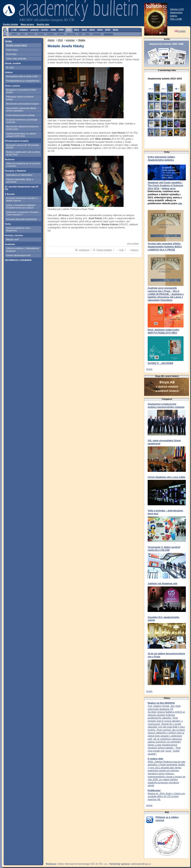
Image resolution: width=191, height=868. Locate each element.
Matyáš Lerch (12, 239)
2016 (115, 30)
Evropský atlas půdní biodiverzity (21, 219)
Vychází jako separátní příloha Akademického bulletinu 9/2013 (165, 245)
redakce (24, 30)
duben (41, 34)
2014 (100, 30)
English (180, 31)
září (80, 34)
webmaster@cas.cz (141, 864)
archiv (45, 30)
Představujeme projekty (17, 141)
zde (180, 203)
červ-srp (71, 34)
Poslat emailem (104, 250)
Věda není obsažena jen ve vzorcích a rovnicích (23, 165)
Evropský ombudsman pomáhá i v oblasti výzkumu (22, 199)
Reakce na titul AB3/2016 (161, 703)
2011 (76, 30)
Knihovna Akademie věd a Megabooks (18, 229)
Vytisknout (84, 250)
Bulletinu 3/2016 (166, 730)
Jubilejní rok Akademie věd (162, 584)
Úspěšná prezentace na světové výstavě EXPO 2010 (21, 135)
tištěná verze (169, 189)
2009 (61, 30)
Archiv (149, 369)
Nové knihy (11, 54)
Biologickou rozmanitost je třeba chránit (21, 91)
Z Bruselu (10, 194)
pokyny (35, 30)
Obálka (8, 41)
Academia (10, 244)
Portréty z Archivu (14, 235)
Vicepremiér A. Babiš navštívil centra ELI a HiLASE (164, 549)
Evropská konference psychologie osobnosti (22, 121)
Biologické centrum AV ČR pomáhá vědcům (22, 146)
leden (14, 34)
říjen (87, 34)
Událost (9, 72)
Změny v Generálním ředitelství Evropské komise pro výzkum (21, 206)
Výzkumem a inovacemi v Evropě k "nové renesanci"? (22, 213)
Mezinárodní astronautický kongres (22, 104)
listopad (97, 34)
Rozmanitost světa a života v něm (22, 76)
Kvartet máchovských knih (18, 255)
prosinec (108, 34)
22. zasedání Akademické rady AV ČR (22, 188)
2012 (84, 30)
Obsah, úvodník (13, 63)
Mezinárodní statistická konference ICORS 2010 (22, 128)
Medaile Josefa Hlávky (17, 45)
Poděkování (154, 790)
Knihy (8, 224)
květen (51, 34)
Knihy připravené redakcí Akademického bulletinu (161, 158)
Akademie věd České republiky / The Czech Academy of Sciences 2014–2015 (165, 186)
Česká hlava (12, 50)
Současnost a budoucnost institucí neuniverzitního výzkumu (166, 406)
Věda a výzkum (13, 86)
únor (22, 34)
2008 (53, 30)
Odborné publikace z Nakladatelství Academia (23, 249)
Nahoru (135, 250)
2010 (69, 30)
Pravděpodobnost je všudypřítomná (23, 81)
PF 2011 (10, 68)
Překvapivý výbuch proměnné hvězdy (20, 98)
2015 (108, 30)
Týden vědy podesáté (16, 59)
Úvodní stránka (10, 24)
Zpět (121, 250)
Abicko (51, 40)
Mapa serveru (27, 24)
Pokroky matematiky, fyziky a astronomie (20, 181)
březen (31, 34)
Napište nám (43, 24)
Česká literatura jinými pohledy (20, 115)
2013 (92, 30)
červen (61, 34)
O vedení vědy (155, 759)
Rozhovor (10, 159)
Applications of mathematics (19, 175)
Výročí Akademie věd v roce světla (166, 477)
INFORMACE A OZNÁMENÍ (18, 260)
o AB (14, 30)
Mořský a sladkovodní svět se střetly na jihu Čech (23, 153)
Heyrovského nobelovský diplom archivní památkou (21, 109)
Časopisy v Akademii (15, 171)
